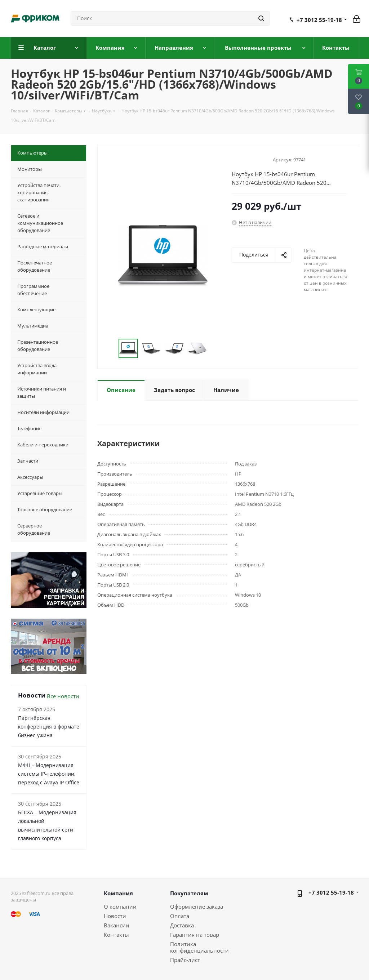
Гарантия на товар (195, 935)
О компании (120, 906)
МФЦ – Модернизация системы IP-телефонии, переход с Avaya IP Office (49, 774)
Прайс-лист (185, 960)
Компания (118, 893)
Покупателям (189, 893)
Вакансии (117, 925)
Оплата (180, 916)
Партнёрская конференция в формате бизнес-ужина (49, 727)
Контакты (116, 935)
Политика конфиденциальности (199, 947)
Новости (115, 916)
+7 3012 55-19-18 (319, 20)
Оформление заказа (197, 906)
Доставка (182, 925)
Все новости (63, 696)
